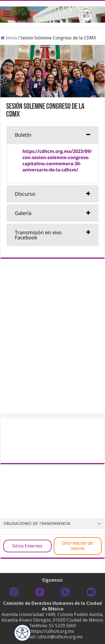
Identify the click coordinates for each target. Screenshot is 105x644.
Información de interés (78, 546)
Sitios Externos (27, 546)
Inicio (9, 38)
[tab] (53, 135)
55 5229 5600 (62, 626)
